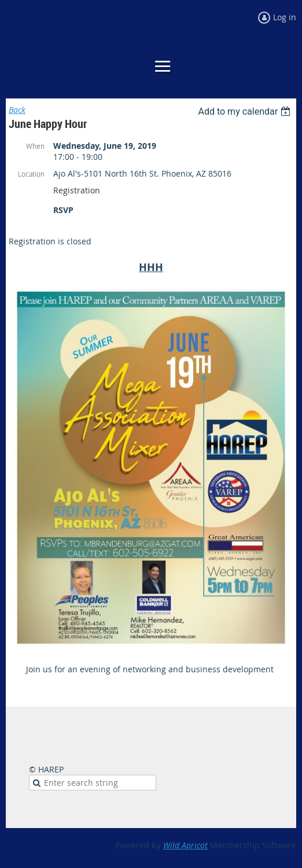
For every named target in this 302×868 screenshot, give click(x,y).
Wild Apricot (185, 845)
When (35, 146)
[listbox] (246, 111)
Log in (285, 17)
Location (31, 174)
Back (17, 110)
